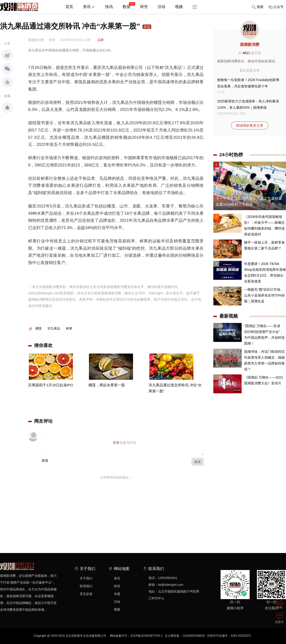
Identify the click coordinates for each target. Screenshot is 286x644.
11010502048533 (194, 636)
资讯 (89, 7)
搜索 (258, 7)
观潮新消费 (250, 45)
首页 (69, 7)
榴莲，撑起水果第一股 (105, 396)
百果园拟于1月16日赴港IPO (49, 396)
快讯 (109, 7)
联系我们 (86, 586)
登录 (116, 443)
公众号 (276, 7)
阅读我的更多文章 (250, 125)
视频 (179, 7)
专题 (117, 594)
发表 (198, 462)
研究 (144, 7)
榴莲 (39, 328)
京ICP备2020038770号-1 (146, 636)
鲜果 (69, 328)
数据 (129, 5)
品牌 (101, 40)
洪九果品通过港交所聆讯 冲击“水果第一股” (175, 399)
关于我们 (86, 578)
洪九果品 (54, 328)
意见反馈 (86, 594)
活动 (161, 7)
